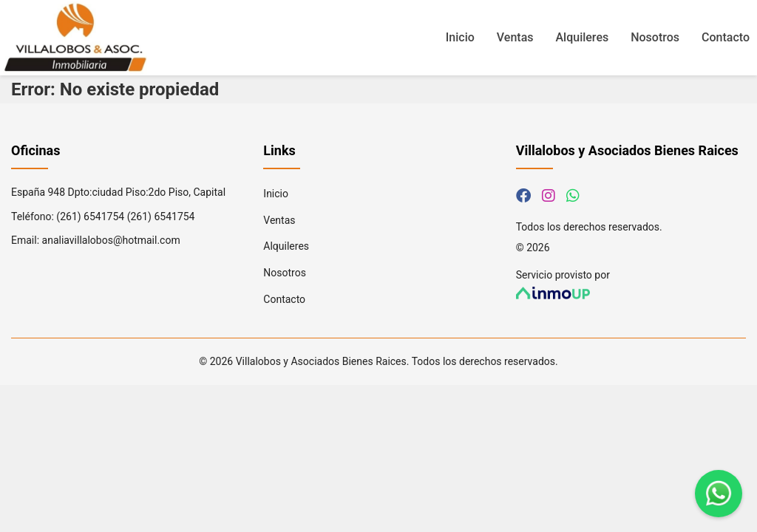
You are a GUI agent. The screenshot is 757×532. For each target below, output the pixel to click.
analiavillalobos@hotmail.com (111, 240)
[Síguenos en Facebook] (523, 196)
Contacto (726, 37)
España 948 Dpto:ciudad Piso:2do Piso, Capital (118, 192)
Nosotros (655, 37)
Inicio (460, 37)
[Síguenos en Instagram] (549, 196)
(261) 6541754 (90, 216)
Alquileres (583, 37)
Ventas (515, 37)
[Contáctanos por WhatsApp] (573, 196)
